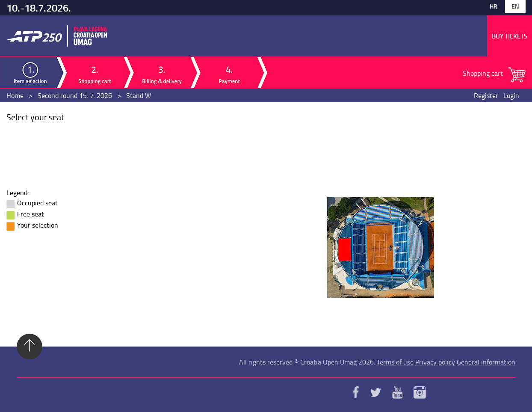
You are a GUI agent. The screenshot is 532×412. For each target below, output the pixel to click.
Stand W (139, 95)
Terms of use (395, 362)
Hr (494, 6)
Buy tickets (510, 36)
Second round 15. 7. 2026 (75, 95)
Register (486, 95)
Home (15, 95)
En (515, 6)
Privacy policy (435, 362)
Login (511, 95)
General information (486, 362)
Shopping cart (484, 73)
